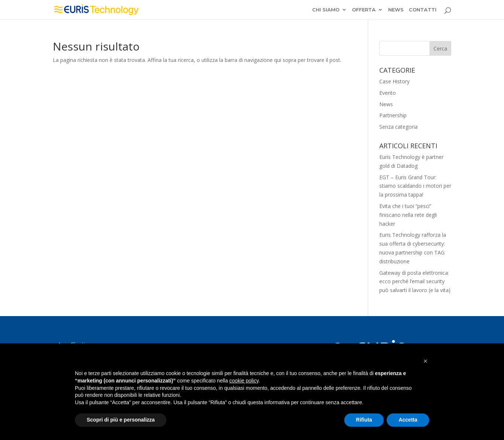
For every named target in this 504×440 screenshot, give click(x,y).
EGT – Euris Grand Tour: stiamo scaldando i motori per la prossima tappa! (415, 186)
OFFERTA (364, 10)
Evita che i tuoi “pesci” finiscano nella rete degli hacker (408, 215)
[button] (425, 361)
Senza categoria (398, 127)
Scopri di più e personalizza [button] (121, 420)
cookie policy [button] (244, 381)
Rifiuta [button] (364, 420)
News (386, 104)
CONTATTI (423, 10)
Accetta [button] (408, 420)
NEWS (396, 10)
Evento (388, 93)
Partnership (393, 115)
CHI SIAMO (326, 10)
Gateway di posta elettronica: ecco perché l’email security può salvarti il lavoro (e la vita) (415, 282)
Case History (394, 81)
